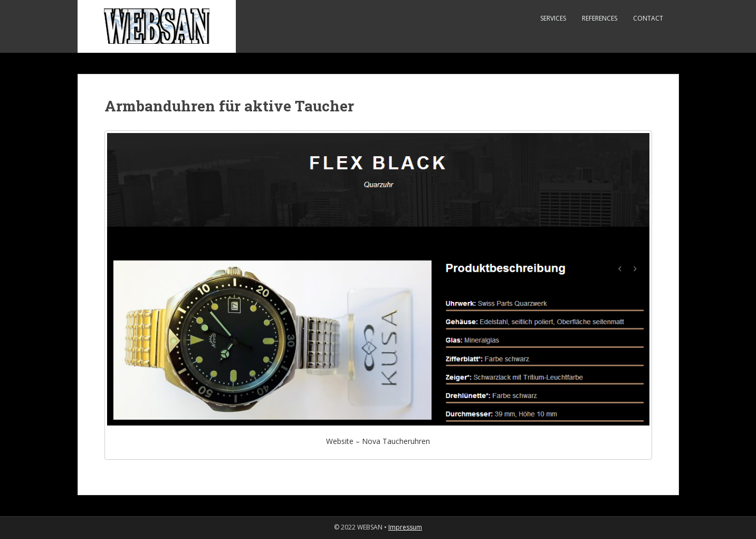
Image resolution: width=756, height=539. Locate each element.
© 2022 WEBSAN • (361, 527)
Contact (648, 18)
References (600, 18)
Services (553, 18)
